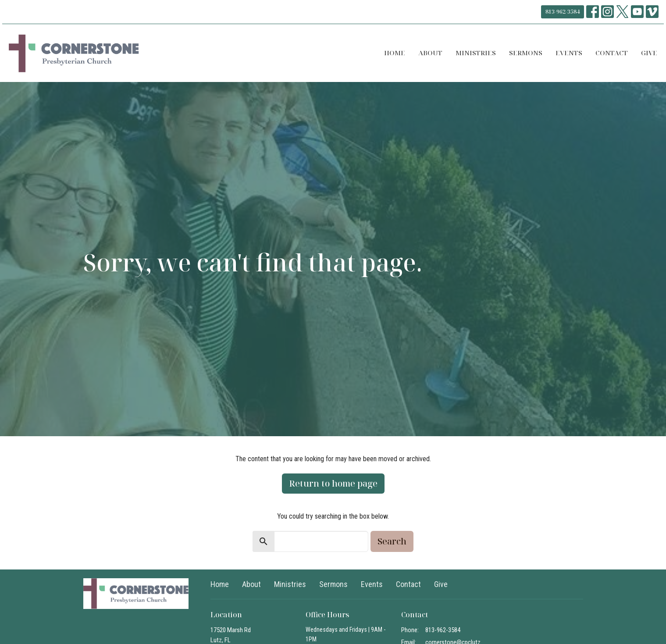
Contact (612, 53)
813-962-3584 (563, 11)
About (430, 53)
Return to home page (333, 483)
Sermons (526, 53)
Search (392, 541)
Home (395, 53)
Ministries (476, 53)
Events (569, 53)
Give (649, 53)
